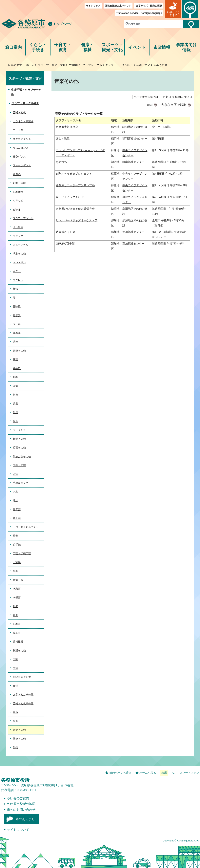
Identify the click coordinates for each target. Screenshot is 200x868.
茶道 (15, 386)
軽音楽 (17, 315)
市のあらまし (25, 819)
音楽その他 (19, 351)
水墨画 (17, 598)
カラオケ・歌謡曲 (23, 121)
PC (173, 773)
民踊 (15, 668)
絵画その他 (19, 448)
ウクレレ (18, 280)
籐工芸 (17, 509)
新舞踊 (17, 174)
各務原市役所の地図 (21, 804)
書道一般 (18, 580)
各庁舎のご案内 (18, 798)
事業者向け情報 (187, 47)
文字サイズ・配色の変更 (149, 6)
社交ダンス (19, 157)
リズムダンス (21, 148)
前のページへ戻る (120, 773)
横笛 (15, 289)
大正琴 (17, 324)
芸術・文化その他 (23, 703)
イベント (137, 47)
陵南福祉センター (133, 162)
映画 (15, 359)
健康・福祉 (87, 47)
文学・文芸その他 (23, 694)
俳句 (15, 412)
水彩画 (17, 589)
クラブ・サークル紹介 (119, 65)
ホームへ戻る (148, 773)
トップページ (63, 24)
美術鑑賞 (18, 642)
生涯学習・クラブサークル (85, 65)
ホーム (30, 65)
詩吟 (15, 342)
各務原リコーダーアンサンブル (75, 185)
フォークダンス (22, 165)
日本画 (17, 624)
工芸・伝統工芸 (22, 553)
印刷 (150, 105)
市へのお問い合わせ (21, 810)
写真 (15, 571)
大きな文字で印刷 (174, 105)
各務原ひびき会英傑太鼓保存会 (75, 209)
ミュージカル (21, 245)
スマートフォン (189, 773)
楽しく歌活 (63, 139)
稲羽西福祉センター (135, 139)
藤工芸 (17, 518)
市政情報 (162, 47)
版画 (15, 421)
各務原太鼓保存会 (67, 127)
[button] (173, 9)
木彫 (15, 492)
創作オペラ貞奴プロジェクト (74, 174)
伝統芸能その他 (22, 456)
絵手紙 (17, 368)
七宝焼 (17, 562)
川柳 (15, 377)
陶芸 (15, 395)
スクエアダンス (22, 139)
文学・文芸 (19, 465)
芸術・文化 (143, 65)
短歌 (15, 615)
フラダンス (19, 430)
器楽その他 (19, 739)
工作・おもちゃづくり (26, 527)
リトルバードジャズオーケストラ (77, 220)
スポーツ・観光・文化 (112, 47)
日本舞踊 (18, 192)
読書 (15, 404)
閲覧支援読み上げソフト (118, 6)
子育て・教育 (63, 47)
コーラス (18, 130)
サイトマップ (93, 6)
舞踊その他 (19, 439)
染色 (15, 712)
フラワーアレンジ (23, 218)
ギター (17, 271)
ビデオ (17, 210)
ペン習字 (18, 227)
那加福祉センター (133, 232)
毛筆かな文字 (21, 483)
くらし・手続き (38, 47)
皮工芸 (17, 633)
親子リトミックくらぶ (70, 197)
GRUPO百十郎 (65, 244)
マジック (18, 236)
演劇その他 (19, 254)
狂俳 (15, 686)
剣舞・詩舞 (19, 183)
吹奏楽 (17, 333)
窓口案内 (13, 47)
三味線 (17, 306)
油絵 (15, 500)
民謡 (15, 659)
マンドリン (19, 262)
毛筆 (15, 474)
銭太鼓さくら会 (66, 232)
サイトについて (18, 830)
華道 (15, 536)
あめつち (61, 162)
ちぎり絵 (18, 201)
